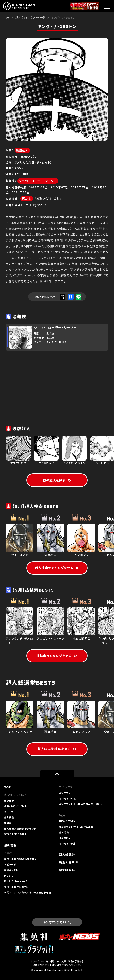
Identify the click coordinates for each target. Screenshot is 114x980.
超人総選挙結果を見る (57, 749)
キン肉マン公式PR (57, 922)
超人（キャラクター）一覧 (30, 17)
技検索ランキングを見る (57, 656)
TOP (7, 17)
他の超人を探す (57, 480)
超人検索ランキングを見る (57, 568)
